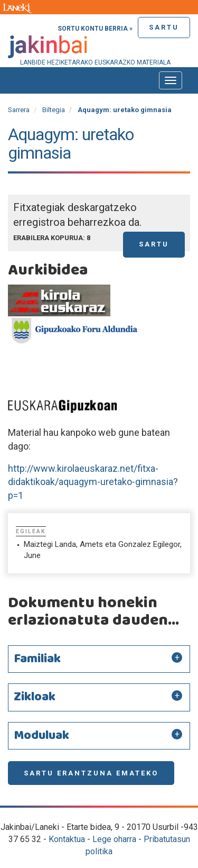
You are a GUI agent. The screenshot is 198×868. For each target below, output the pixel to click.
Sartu (164, 27)
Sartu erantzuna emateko (91, 773)
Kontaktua (67, 839)
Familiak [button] (37, 659)
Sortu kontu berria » (95, 29)
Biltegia (54, 110)
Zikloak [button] (35, 697)
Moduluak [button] (41, 736)
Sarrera (19, 110)
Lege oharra (114, 839)
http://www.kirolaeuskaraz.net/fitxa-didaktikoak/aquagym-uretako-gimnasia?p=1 (93, 482)
